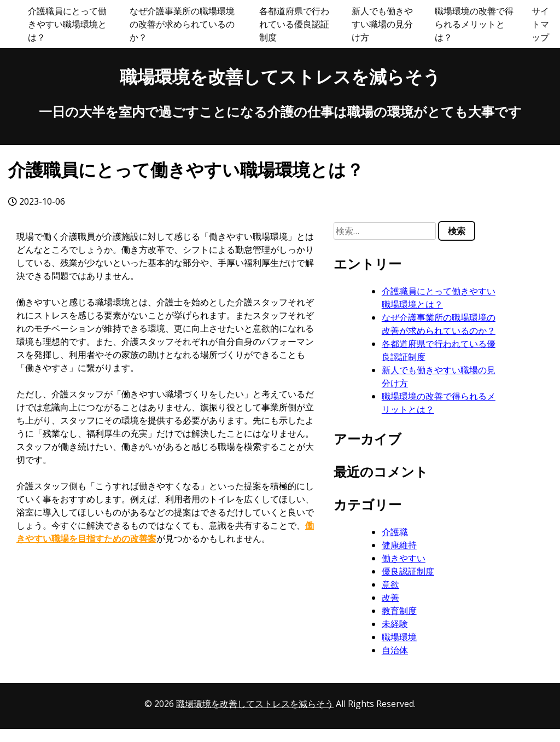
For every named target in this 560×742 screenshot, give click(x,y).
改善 (390, 598)
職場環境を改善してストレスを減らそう (280, 76)
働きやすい (404, 558)
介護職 (395, 532)
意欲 (390, 584)
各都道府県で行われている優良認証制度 (294, 24)
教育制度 (399, 611)
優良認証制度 (408, 571)
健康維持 (399, 545)
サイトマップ (540, 24)
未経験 (395, 624)
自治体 (395, 650)
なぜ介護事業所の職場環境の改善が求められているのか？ (182, 24)
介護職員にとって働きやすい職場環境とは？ (67, 24)
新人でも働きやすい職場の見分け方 (382, 24)
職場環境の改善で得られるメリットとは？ (474, 24)
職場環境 (399, 637)
